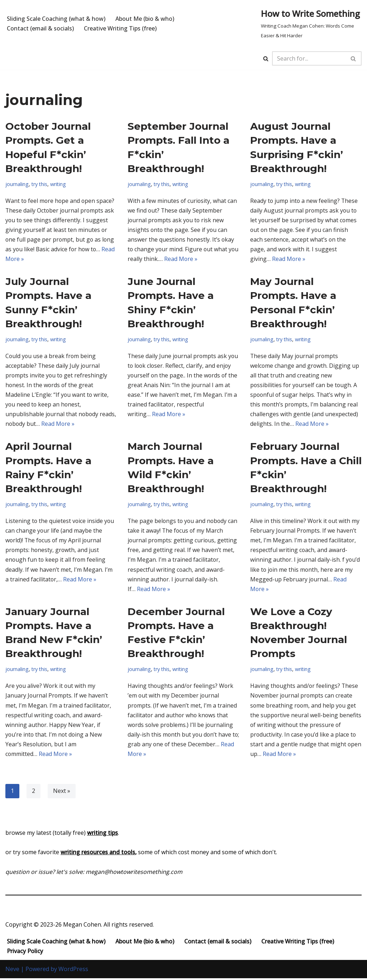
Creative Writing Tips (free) (120, 28)
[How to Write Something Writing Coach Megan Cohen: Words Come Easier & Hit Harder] (311, 23)
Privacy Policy (25, 953)
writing (59, 184)
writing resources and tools (98, 854)
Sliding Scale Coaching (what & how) (56, 19)
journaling (17, 184)
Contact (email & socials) (40, 28)
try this (40, 184)
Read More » (192, 259)
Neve (12, 971)
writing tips (103, 834)
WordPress (73, 971)
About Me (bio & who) (145, 19)
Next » (62, 793)
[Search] (266, 59)
